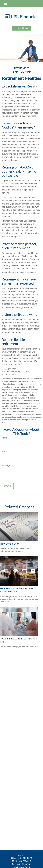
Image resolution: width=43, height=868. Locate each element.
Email (4, 452)
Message (6, 465)
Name (4, 438)
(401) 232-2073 (25, 858)
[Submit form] (8, 486)
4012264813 (25, 861)
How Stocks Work (10, 544)
